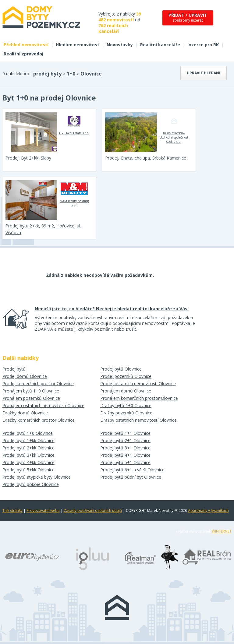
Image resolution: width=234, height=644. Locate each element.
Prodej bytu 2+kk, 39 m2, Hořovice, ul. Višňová (43, 229)
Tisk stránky (12, 510)
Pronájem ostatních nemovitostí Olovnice (43, 405)
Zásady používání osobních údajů (93, 510)
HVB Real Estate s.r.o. (74, 124)
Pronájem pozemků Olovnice (31, 398)
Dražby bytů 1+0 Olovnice (126, 405)
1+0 (71, 74)
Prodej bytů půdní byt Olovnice (131, 477)
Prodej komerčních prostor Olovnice (38, 384)
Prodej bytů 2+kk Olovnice (28, 448)
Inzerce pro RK (203, 45)
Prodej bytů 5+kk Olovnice (28, 470)
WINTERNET (222, 531)
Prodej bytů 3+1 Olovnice (125, 448)
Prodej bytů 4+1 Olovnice (125, 455)
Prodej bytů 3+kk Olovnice (28, 455)
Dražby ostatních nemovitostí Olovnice (138, 420)
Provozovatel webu (43, 510)
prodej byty (47, 74)
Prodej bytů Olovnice (121, 369)
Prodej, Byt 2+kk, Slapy (28, 158)
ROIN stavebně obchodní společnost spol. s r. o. (174, 128)
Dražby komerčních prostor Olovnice (39, 420)
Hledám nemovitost (78, 45)
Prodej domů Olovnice (25, 376)
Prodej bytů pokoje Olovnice (31, 484)
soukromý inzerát (188, 18)
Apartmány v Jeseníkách (208, 510)
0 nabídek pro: (16, 74)
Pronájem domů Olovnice (126, 391)
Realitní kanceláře (160, 45)
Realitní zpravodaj (23, 54)
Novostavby (120, 45)
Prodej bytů (14, 369)
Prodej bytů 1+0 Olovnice (28, 433)
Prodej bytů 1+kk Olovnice (28, 440)
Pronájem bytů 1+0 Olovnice (31, 391)
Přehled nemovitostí (26, 45)
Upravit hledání (204, 73)
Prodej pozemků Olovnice (126, 376)
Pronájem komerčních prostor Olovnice (139, 398)
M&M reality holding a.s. (74, 194)
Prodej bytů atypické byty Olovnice (37, 477)
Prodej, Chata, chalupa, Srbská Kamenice (146, 158)
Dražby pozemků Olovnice (126, 413)
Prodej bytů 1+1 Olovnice (125, 433)
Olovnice (91, 74)
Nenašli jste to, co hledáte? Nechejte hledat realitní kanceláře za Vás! (112, 309)
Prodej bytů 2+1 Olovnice (125, 440)
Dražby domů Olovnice (25, 413)
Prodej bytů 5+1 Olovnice (125, 462)
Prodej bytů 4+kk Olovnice (28, 462)
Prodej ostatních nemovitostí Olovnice (138, 384)
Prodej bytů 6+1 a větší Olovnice (132, 470)
